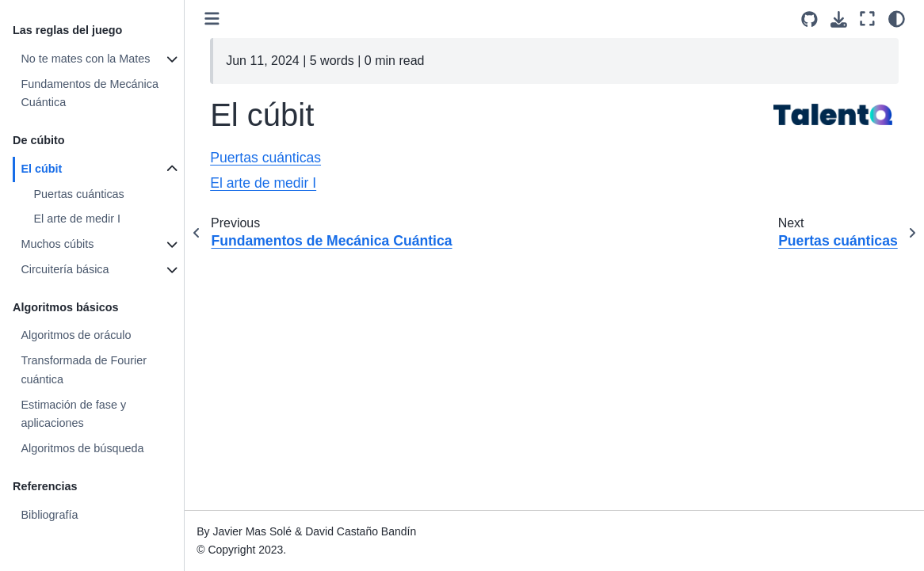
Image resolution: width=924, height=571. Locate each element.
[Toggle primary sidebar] (212, 19)
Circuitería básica (65, 269)
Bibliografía (49, 515)
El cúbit (41, 169)
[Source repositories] (809, 19)
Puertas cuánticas (78, 194)
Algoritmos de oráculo (76, 335)
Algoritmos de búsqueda (82, 448)
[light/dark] (897, 19)
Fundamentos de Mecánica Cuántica (90, 93)
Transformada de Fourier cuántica (84, 370)
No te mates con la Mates (85, 59)
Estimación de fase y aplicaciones (73, 414)
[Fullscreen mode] (867, 19)
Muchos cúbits (57, 244)
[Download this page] (839, 19)
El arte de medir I (77, 219)
